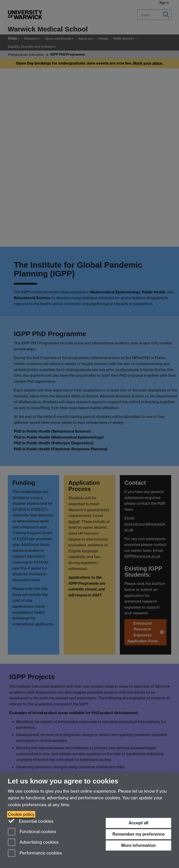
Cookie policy (21, 814)
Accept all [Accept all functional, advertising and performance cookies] (138, 823)
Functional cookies (32, 832)
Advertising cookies (33, 843)
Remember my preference (139, 834)
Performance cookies (35, 853)
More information (138, 845)
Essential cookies (31, 821)
